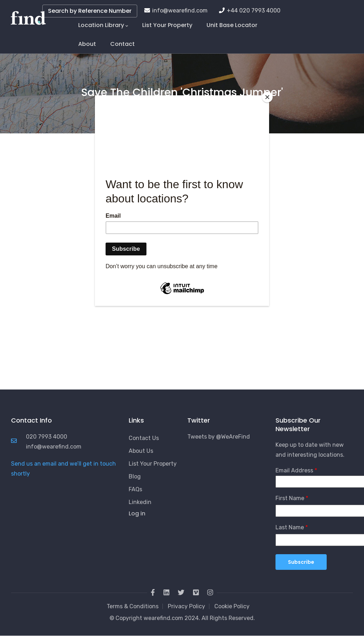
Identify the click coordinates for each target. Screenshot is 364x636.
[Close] (267, 97)
